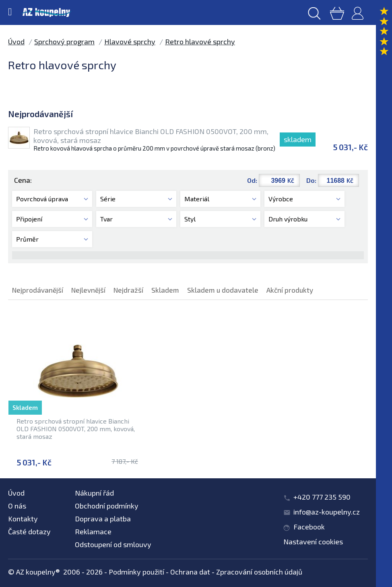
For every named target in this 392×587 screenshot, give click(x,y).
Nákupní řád (94, 493)
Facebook (309, 527)
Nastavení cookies (313, 542)
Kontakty (23, 519)
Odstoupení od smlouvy (113, 544)
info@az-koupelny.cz (327, 512)
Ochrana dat (190, 572)
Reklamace (93, 531)
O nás (17, 506)
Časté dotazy (29, 531)
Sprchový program (64, 41)
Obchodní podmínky (107, 506)
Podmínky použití (136, 572)
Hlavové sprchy (130, 41)
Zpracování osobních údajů (259, 572)
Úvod (16, 41)
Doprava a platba (103, 519)
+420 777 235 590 (322, 497)
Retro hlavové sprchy (200, 41)
